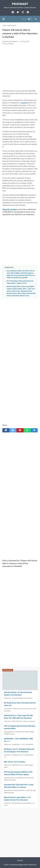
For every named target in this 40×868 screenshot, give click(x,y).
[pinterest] (20, 430)
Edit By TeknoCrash (30, 865)
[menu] (5, 19)
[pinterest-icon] (28, 12)
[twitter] (13, 430)
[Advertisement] (20, 67)
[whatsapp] (27, 430)
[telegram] (34, 430)
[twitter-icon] (18, 12)
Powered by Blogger (16, 865)
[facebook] (6, 430)
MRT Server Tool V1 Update (15, 762)
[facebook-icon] (13, 12)
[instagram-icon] (23, 12)
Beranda (20, 860)
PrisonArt (20, 4)
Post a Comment (8, 44)
